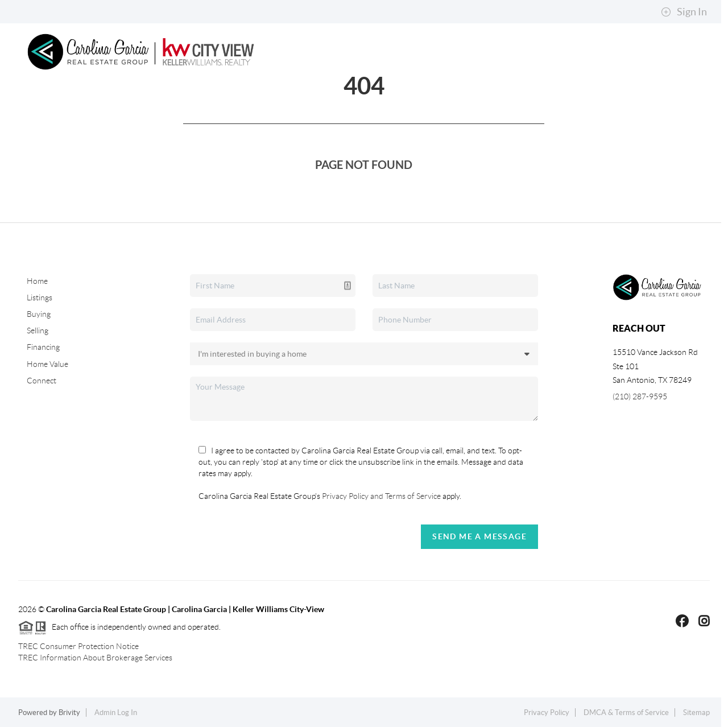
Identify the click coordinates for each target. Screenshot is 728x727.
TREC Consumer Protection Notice (78, 646)
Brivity (69, 712)
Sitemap (696, 712)
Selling (253, 109)
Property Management (351, 109)
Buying (195, 109)
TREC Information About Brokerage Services (95, 658)
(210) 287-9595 (640, 396)
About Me (664, 109)
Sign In (684, 12)
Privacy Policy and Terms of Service (380, 496)
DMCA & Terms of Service (626, 712)
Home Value (47, 364)
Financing (43, 347)
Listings (40, 298)
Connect (73, 166)
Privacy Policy (547, 712)
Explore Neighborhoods (562, 109)
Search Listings (122, 109)
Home (58, 109)
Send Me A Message (479, 536)
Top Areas (455, 109)
